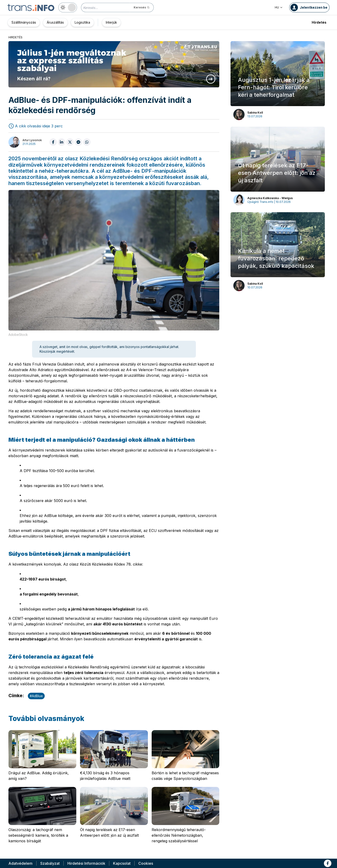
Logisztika (82, 22)
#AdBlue (36, 696)
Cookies (146, 863)
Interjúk (111, 22)
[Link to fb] (328, 863)
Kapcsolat (122, 863)
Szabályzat (50, 863)
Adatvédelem (20, 863)
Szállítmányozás (24, 22)
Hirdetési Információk (86, 863)
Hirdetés (319, 22)
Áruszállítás (55, 22)
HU (279, 7)
